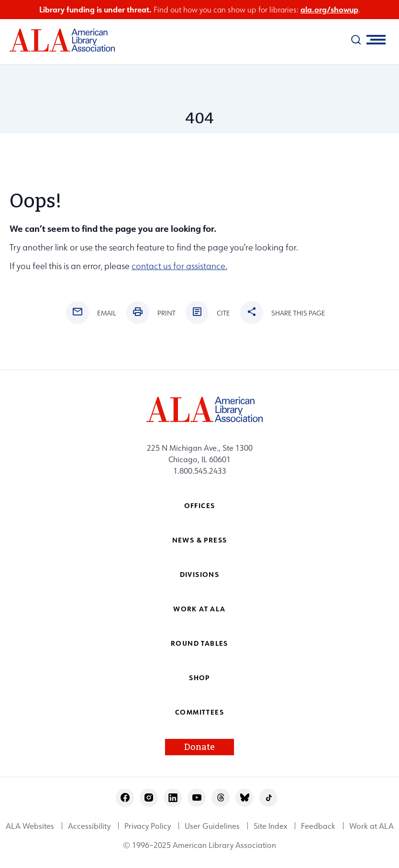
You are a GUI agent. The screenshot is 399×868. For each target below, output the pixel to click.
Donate (199, 747)
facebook (125, 797)
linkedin (173, 797)
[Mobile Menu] (376, 40)
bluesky (245, 797)
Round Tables (199, 643)
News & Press (200, 540)
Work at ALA (199, 609)
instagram (149, 797)
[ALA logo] (57, 40)
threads (221, 797)
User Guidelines (212, 826)
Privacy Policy (148, 826)
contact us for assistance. (179, 266)
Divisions (200, 574)
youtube (197, 797)
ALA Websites (30, 826)
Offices (200, 505)
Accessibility (89, 826)
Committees (199, 712)
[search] (356, 40)
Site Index (270, 826)
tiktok (269, 797)
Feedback (318, 826)
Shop (199, 678)
